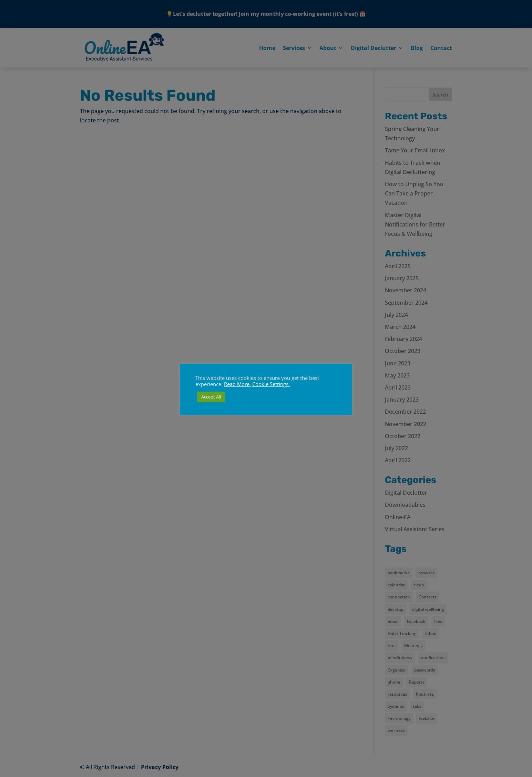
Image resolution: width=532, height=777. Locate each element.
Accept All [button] (211, 397)
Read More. (237, 384)
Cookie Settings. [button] (271, 384)
